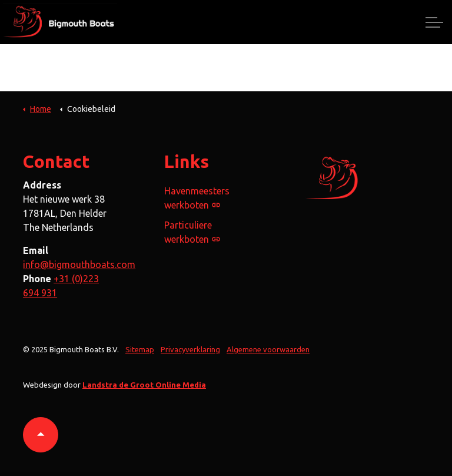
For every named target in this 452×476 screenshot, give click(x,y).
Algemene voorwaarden (268, 349)
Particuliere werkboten (192, 232)
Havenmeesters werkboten (197, 198)
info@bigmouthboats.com (79, 265)
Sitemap (140, 349)
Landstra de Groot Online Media (144, 385)
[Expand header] (434, 22)
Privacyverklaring (190, 349)
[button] (41, 435)
